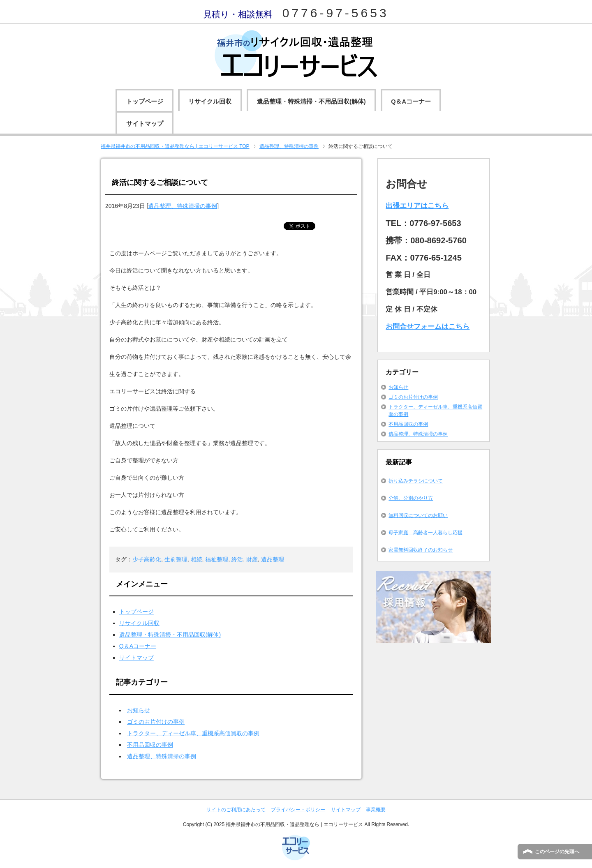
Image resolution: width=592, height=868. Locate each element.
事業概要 (376, 810)
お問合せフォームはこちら (428, 327)
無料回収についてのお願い (418, 515)
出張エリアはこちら (417, 206)
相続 (197, 559)
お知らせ (139, 710)
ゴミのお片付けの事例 (156, 722)
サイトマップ (145, 124)
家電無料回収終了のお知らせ (421, 550)
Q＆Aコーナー (411, 102)
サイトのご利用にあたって (236, 810)
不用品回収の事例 (150, 745)
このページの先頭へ (557, 852)
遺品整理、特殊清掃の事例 (183, 206)
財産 (252, 559)
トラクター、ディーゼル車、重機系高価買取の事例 (193, 733)
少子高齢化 (147, 559)
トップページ (145, 102)
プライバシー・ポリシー (298, 810)
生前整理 (176, 559)
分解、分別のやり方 (411, 498)
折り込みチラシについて (416, 481)
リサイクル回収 (210, 102)
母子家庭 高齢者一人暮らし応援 (425, 533)
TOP (175, 146)
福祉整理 (217, 559)
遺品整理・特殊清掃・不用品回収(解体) (311, 102)
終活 (237, 559)
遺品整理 (273, 559)
